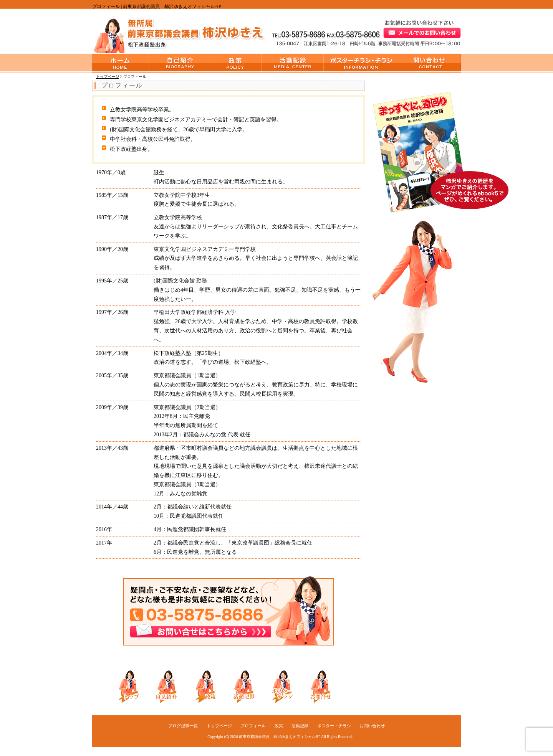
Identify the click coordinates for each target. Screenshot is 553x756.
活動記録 (293, 63)
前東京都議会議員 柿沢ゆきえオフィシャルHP (280, 737)
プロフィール (180, 63)
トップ (127, 686)
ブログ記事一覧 (183, 726)
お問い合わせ (430, 63)
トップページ (121, 63)
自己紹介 (165, 686)
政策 (236, 63)
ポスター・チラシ (361, 63)
